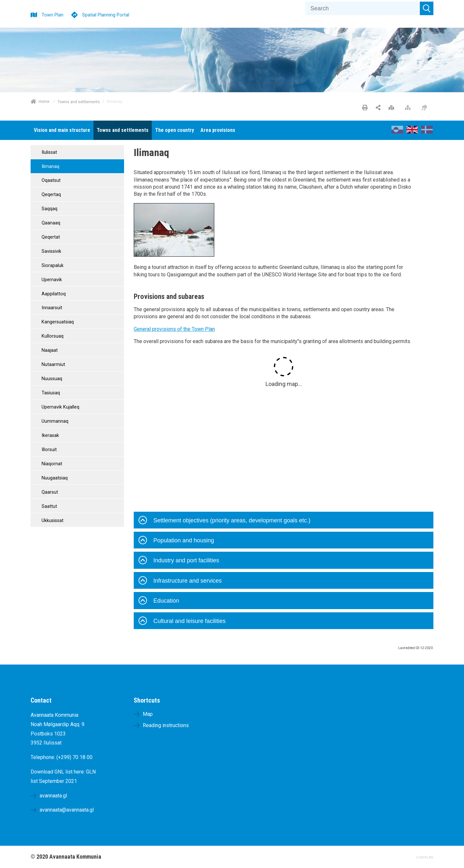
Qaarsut (49, 492)
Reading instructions (166, 725)
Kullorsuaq (52, 336)
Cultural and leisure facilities (182, 622)
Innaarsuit (51, 308)
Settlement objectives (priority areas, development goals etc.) (224, 521)
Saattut (49, 506)
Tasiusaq (50, 393)
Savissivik (51, 251)
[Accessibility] (426, 108)
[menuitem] (62, 130)
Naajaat (49, 350)
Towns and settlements (79, 102)
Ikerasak (50, 435)
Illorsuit (48, 450)
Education (159, 601)
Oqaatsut (50, 180)
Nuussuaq (51, 379)
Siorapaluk (52, 266)
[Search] (363, 8)
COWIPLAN (425, 858)
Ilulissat (49, 152)
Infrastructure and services (180, 581)
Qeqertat (50, 237)
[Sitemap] (409, 108)
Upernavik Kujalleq (60, 407)
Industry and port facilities (179, 561)
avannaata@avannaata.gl (67, 810)
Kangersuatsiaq (57, 322)
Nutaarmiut (53, 365)
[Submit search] (427, 8)
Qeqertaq (51, 195)
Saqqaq (49, 209)
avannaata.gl (53, 796)
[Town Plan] (47, 14)
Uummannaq (54, 421)
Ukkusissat (52, 521)
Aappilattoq (53, 294)
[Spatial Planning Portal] (100, 14)
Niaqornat (51, 464)
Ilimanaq (50, 167)
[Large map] (393, 108)
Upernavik (51, 280)
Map (148, 714)
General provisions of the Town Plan (174, 329)
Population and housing (176, 541)
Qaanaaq (50, 223)
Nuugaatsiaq (54, 478)
